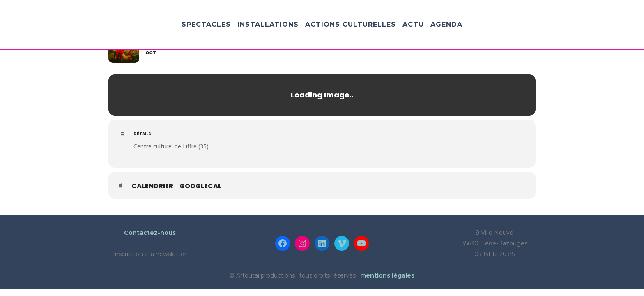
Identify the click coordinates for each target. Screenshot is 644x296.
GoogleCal (200, 186)
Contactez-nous (150, 233)
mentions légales (387, 275)
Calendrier (152, 186)
